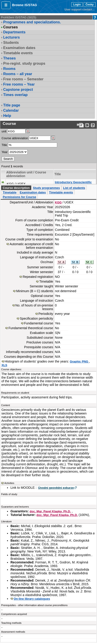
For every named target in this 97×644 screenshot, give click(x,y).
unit (4, 131)
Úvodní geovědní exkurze (56, 488)
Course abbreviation (15, 138)
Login (77, 5)
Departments (14, 32)
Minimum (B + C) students (35, 291)
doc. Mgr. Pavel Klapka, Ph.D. (50, 511)
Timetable (10, 192)
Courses (10, 27)
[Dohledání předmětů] (53, 138)
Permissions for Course (19, 197)
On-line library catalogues (32, 599)
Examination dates (19, 48)
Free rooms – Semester (23, 79)
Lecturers (11, 37)
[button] (6, 5)
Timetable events (18, 53)
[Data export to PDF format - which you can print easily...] (80, 125)
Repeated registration (38, 277)
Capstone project (18, 90)
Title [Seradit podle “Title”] (58, 174)
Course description (16, 188)
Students (11, 43)
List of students (74, 188)
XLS (4, 365)
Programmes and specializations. (32, 22)
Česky (90, 5)
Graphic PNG (79, 361)
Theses (9, 58)
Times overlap (15, 95)
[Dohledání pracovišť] (28, 131)
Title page (12, 105)
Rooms (9, 69)
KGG (58, 202)
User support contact (78, 10)
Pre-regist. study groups (24, 63)
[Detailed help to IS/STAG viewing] (93, 125)
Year (5, 152)
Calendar (11, 110)
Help (7, 116)
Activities (9, 483)
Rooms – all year (18, 74)
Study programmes (46, 188)
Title (4, 145)
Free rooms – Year (19, 84)
